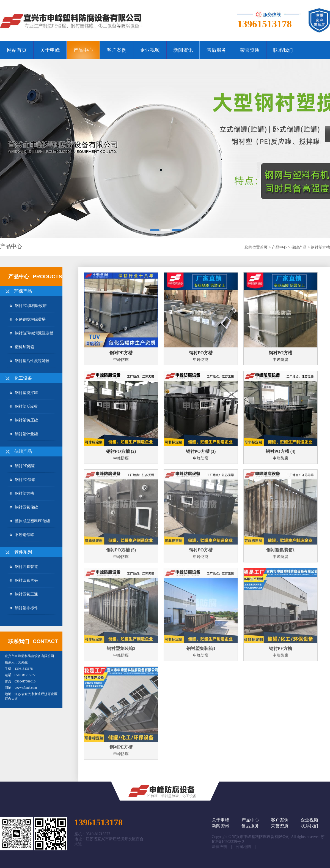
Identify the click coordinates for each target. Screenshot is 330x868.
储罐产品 (299, 247)
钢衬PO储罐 (22, 480)
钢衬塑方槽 (320, 247)
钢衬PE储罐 (22, 466)
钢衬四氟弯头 (24, 580)
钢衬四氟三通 (24, 594)
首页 (264, 247)
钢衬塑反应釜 (24, 406)
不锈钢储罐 (22, 535)
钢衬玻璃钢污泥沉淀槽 (31, 333)
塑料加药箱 (22, 347)
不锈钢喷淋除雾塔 (28, 319)
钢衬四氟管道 (24, 567)
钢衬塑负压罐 (24, 420)
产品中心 (279, 247)
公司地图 (243, 847)
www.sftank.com (26, 688)
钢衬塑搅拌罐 (24, 393)
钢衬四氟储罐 (24, 507)
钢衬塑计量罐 (24, 434)
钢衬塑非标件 (24, 608)
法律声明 (219, 847)
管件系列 (23, 552)
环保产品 (23, 291)
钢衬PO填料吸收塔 (28, 306)
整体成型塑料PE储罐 (30, 521)
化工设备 (23, 378)
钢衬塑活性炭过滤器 (30, 361)
